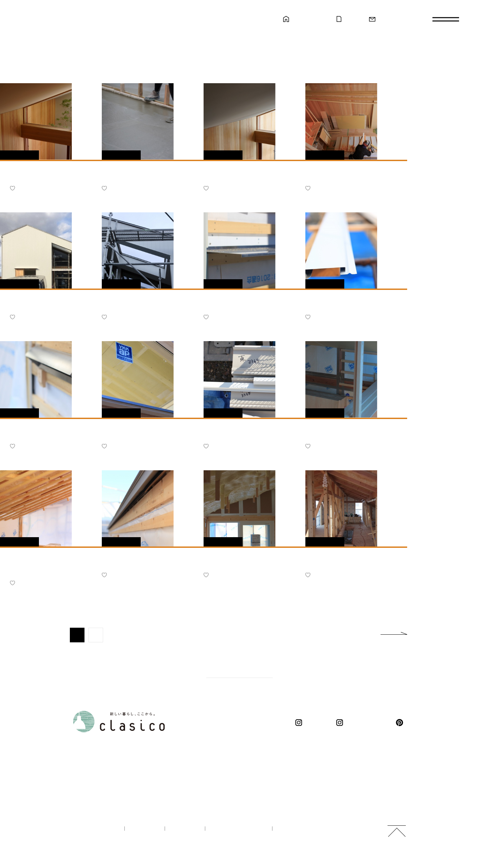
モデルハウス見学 (310, 19)
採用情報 (183, 829)
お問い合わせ (392, 19)
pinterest (401, 723)
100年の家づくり (95, 829)
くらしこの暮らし (364, 723)
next (394, 635)
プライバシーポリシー (237, 829)
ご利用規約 (293, 829)
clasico (314, 723)
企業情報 (143, 829)
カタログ (353, 19)
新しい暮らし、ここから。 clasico (80, 44)
